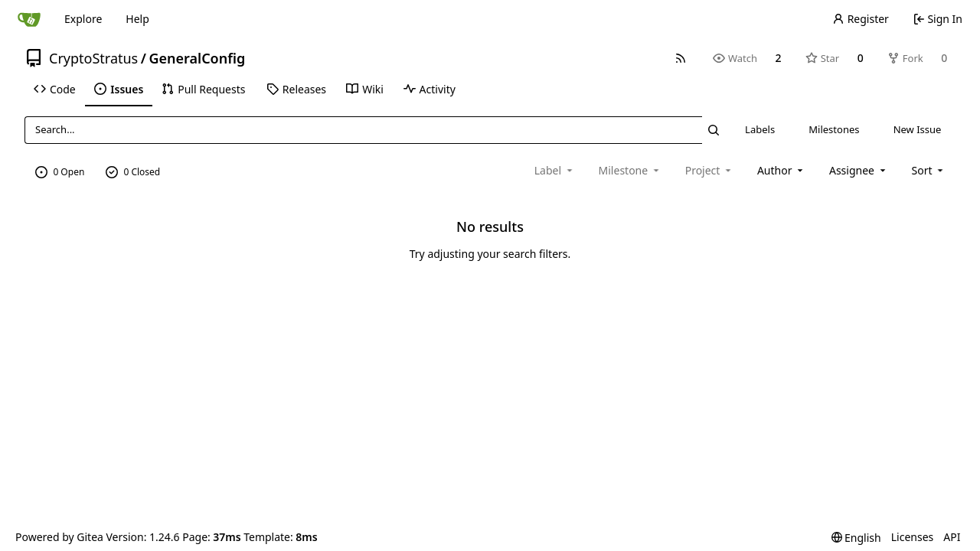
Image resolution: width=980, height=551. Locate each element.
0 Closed (133, 172)
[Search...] (714, 130)
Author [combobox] (781, 170)
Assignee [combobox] (859, 170)
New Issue (918, 129)
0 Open (60, 172)
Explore (83, 19)
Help (137, 19)
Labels (760, 129)
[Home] (29, 19)
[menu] (929, 170)
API (952, 537)
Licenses (913, 537)
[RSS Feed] (681, 58)
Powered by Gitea (59, 537)
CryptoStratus (93, 58)
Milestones (834, 129)
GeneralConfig (197, 58)
